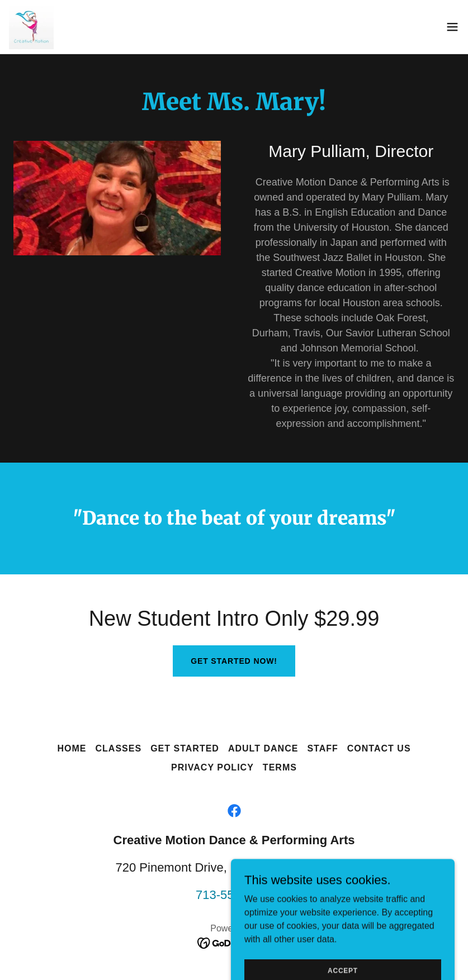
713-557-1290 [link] (234, 895)
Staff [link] (322, 748)
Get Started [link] (185, 748)
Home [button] (72, 748)
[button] (452, 27)
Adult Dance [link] (263, 748)
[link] (31, 27)
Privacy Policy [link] (212, 767)
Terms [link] (280, 767)
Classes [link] (118, 748)
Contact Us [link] (379, 748)
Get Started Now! (234, 661)
